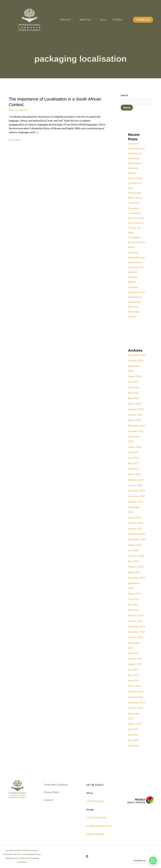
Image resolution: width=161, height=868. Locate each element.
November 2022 (137, 426)
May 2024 (133, 393)
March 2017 (135, 572)
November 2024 (137, 355)
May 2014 (133, 675)
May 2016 (133, 605)
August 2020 (135, 545)
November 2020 (137, 539)
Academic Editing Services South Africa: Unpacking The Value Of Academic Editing (137, 267)
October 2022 (136, 431)
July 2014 (133, 670)
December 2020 (137, 534)
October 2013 (136, 708)
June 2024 (134, 387)
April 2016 (134, 610)
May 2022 (133, 463)
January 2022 (135, 485)
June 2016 (134, 599)
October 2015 (136, 637)
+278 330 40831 (95, 801)
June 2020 (134, 550)
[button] (72, 20)
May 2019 (133, 561)
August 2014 (135, 664)
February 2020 (136, 556)
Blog (103, 20)
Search (124, 95)
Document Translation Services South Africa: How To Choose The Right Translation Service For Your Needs (137, 228)
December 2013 (137, 702)
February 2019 (136, 567)
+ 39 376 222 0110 (96, 818)
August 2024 (135, 376)
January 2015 (135, 659)
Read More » (15, 139)
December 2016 (137, 578)
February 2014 (136, 692)
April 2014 (134, 681)
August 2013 (135, 724)
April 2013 (134, 746)
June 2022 (134, 458)
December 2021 (137, 491)
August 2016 (135, 594)
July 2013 (133, 729)
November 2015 (137, 632)
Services (67, 20)
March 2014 (135, 686)
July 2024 (133, 382)
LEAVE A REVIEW (96, 834)
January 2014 (135, 697)
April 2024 (134, 398)
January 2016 (135, 621)
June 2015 (134, 653)
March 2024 (135, 404)
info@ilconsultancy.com (99, 826)
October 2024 (136, 361)
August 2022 (135, 447)
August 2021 (135, 517)
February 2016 (136, 616)
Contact (119, 20)
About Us (87, 20)
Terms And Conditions (56, 785)
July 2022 (133, 452)
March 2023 (135, 420)
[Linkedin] (87, 856)
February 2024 (136, 409)
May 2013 (133, 740)
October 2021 (136, 502)
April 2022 (134, 469)
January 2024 (135, 415)
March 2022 (135, 474)
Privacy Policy (52, 793)
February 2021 (136, 523)
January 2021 (135, 528)
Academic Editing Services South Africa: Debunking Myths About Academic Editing (137, 158)
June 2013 (134, 735)
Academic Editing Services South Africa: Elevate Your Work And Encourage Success (137, 302)
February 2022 (136, 480)
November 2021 (137, 496)
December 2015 (137, 626)
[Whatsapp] (153, 861)
